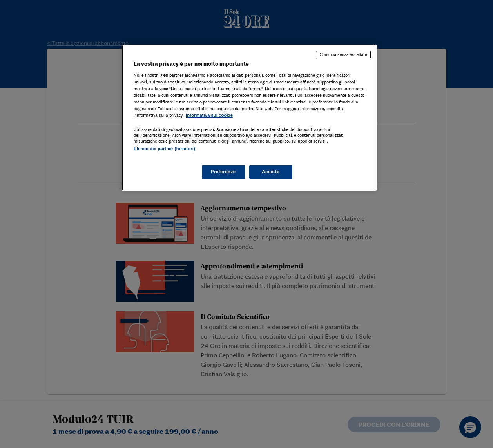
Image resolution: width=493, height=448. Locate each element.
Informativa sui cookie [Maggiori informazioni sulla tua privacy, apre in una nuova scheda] (209, 115)
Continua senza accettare (343, 54)
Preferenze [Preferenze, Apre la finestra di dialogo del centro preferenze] (223, 172)
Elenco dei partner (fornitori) (164, 149)
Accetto (271, 172)
